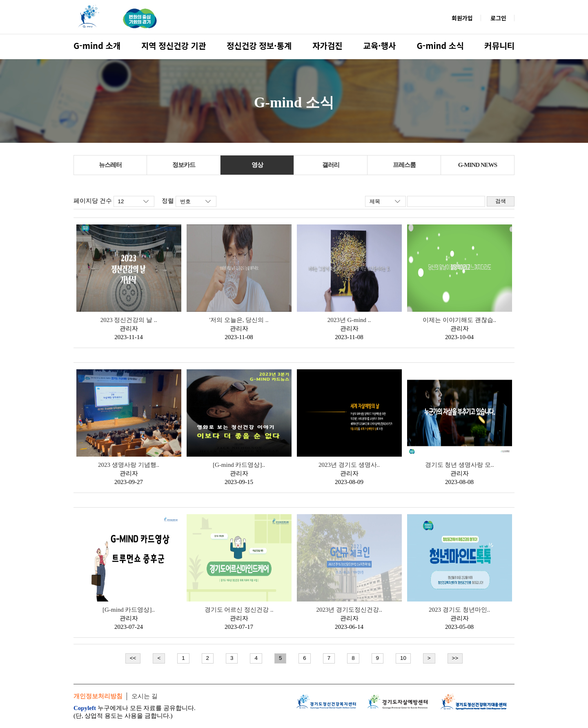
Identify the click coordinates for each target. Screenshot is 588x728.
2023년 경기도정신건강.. (349, 610)
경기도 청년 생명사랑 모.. (460, 465)
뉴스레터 (110, 165)
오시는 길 (145, 696)
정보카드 (184, 165)
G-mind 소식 (440, 45)
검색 (501, 201)
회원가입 (462, 18)
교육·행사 (380, 45)
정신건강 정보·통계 (259, 45)
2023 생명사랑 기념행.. (129, 465)
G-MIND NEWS (478, 165)
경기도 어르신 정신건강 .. (239, 610)
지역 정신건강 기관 (174, 45)
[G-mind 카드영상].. (239, 465)
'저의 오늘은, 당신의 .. (239, 320)
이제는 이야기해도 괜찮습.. (459, 320)
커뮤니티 (499, 45)
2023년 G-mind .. (349, 320)
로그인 (498, 18)
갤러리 (331, 165)
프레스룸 (404, 165)
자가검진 (327, 45)
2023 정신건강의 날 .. (129, 320)
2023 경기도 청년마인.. (459, 610)
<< (133, 658)
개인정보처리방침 (98, 696)
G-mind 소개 (97, 45)
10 (403, 658)
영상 (257, 165)
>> (455, 658)
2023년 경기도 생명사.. (349, 465)
